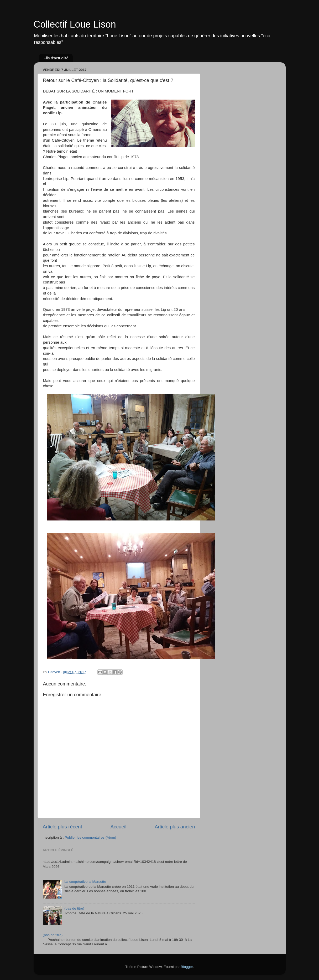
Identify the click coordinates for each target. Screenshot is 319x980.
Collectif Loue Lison (75, 24)
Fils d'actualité (56, 58)
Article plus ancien (175, 827)
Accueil (118, 827)
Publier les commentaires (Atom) (91, 837)
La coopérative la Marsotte (85, 882)
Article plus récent (62, 827)
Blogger (187, 967)
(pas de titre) (74, 908)
